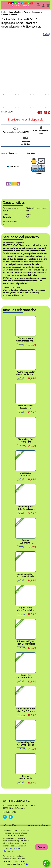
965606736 (11, 812)
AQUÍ (27, 864)
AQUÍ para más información (12, 850)
